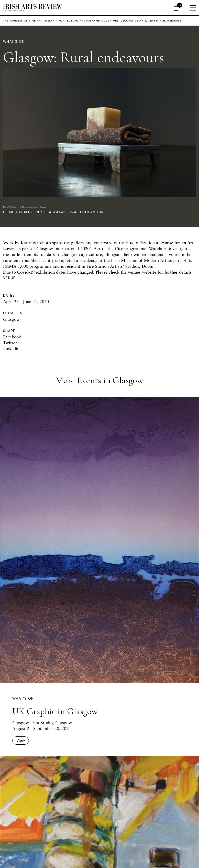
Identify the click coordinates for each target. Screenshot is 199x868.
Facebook (12, 337)
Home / (11, 212)
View (21, 741)
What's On (14, 42)
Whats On (29, 212)
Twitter (10, 343)
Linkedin (11, 349)
